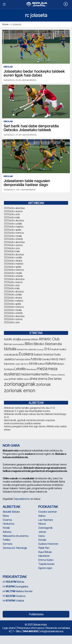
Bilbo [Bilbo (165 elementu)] (29, 344)
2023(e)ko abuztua (14, 291)
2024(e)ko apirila (12, 267)
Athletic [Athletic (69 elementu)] (35, 339)
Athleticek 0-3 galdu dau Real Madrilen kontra (27, 411)
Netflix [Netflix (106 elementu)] (45, 374)
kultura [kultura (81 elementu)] (41, 364)
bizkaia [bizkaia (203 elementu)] (10, 349)
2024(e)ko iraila (12, 251)
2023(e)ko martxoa (14, 307)
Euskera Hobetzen (48, 544)
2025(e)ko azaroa (13, 211)
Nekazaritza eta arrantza (15, 536)
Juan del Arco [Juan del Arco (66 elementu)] (22, 364)
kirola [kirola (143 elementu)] (33, 363)
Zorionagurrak (45, 528)
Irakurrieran (44, 556)
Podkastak (48, 507)
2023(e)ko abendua (14, 279)
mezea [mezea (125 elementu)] (25, 374)
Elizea (6, 516)
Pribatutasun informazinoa (30, 628)
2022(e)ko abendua (14, 316)
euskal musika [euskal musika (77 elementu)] (59, 349)
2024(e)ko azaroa (13, 245)
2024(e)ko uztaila (13, 257)
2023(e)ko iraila (12, 288)
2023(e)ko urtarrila (13, 313)
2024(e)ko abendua (14, 242)
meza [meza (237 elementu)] (42, 368)
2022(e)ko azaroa (13, 319)
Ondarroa (14, 596)
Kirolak (6, 528)
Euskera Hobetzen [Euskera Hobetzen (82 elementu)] (44, 355)
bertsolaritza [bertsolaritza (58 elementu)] (18, 344)
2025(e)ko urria (12, 214)
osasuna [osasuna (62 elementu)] (61, 375)
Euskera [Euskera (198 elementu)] (26, 354)
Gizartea (7, 520)
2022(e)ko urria (12, 322)
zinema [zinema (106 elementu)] (42, 379)
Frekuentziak (15, 577)
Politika (6, 540)
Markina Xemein (18, 591)
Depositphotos (21, 499)
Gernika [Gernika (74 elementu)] (46, 359)
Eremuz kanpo (46, 560)
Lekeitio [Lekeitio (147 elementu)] (20, 369)
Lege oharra (9, 628)
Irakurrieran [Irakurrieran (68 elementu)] (9, 364)
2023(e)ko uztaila (13, 294)
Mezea (42, 524)
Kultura (42, 516)
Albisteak (11, 507)
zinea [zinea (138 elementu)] (33, 379)
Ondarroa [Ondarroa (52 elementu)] (53, 375)
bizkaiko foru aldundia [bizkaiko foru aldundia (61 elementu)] (26, 349)
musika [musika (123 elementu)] (35, 374)
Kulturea (7, 532)
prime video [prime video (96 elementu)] (16, 379)
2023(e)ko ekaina (13, 298)
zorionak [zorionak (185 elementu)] (43, 384)
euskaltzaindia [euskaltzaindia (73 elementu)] (11, 355)
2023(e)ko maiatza (13, 301)
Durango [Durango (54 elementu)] (40, 350)
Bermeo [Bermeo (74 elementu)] (8, 344)
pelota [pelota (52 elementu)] (6, 379)
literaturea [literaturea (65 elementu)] (31, 369)
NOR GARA (11, 445)
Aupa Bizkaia (45, 552)
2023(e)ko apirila (12, 304)
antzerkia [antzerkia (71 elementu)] (26, 339)
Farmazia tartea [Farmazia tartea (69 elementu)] (23, 359)
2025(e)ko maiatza (14, 227)
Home (5, 24)
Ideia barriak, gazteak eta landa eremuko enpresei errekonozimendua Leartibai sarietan (29, 422)
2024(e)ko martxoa (14, 270)
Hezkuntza (8, 524)
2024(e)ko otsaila (13, 273)
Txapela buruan (46, 564)
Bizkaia (13, 582)
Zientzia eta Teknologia (15, 548)
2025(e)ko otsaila (13, 236)
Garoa (41, 536)
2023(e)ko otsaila (13, 310)
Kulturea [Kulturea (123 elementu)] (51, 364)
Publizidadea (36, 614)
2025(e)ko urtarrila (13, 239)
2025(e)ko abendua (14, 208)
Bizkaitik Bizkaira (11, 512)
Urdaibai (13, 601)
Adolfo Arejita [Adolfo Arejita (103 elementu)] (12, 339)
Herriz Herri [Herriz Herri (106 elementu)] (58, 359)
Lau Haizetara (45, 520)
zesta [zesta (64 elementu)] (26, 379)
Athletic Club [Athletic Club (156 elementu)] (49, 339)
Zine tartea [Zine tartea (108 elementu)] (54, 379)
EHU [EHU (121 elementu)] (47, 349)
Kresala (42, 540)
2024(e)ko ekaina (13, 261)
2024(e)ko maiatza (14, 264)
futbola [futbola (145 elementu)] (36, 359)
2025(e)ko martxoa (14, 233)
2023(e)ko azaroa (13, 282)
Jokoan (42, 532)
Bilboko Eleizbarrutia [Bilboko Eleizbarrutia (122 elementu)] (47, 344)
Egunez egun (45, 568)
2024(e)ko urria (12, 248)
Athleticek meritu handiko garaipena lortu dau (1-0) (29, 408)
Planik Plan (44, 548)
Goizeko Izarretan (47, 512)
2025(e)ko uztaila (13, 224)
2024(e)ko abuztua (14, 254)
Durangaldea (15, 586)
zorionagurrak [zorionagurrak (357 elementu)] (20, 384)
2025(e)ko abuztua (14, 220)
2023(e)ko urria (12, 285)
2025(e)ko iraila (12, 217)
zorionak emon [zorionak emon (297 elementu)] (20, 390)
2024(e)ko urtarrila (13, 276)
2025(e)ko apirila (12, 230)
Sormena (7, 544)
